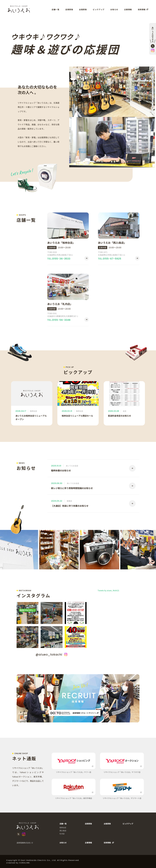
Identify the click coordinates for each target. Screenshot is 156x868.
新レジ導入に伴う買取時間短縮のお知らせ (72, 488)
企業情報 (128, 9)
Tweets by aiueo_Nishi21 (108, 590)
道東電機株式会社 (24, 843)
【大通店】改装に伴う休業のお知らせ (70, 506)
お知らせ (114, 9)
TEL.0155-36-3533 (59, 259)
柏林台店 (33, 411)
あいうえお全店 (72, 466)
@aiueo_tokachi (52, 655)
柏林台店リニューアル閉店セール (77, 416)
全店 (125, 411)
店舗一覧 (56, 9)
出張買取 (83, 9)
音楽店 (69, 501)
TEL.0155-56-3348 (59, 320)
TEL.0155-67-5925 (110, 259)
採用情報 (143, 9)
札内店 (62, 834)
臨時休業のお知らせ (61, 470)
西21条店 (63, 831)
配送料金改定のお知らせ (120, 416)
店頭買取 (69, 9)
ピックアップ (99, 9)
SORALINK (25, 863)
